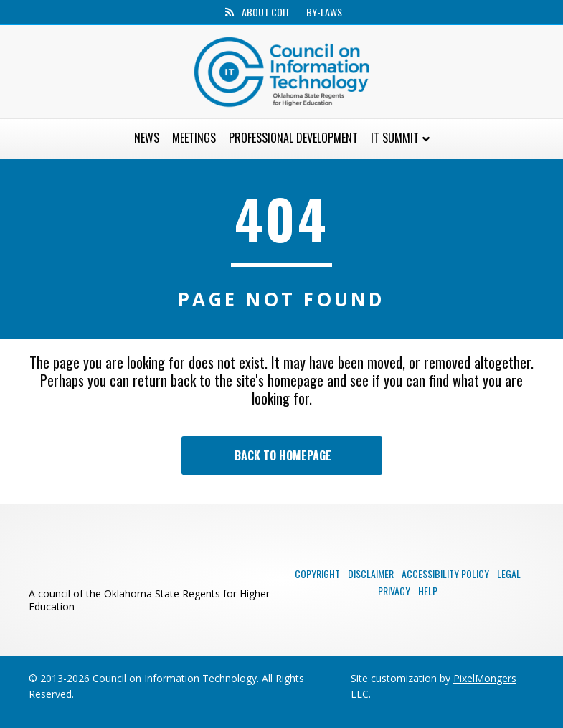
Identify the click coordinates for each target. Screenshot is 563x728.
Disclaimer (371, 573)
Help (428, 591)
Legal (509, 573)
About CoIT (266, 12)
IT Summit (395, 138)
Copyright (317, 573)
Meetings (194, 138)
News (147, 138)
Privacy (394, 591)
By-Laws (324, 12)
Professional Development (293, 138)
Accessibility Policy (445, 573)
